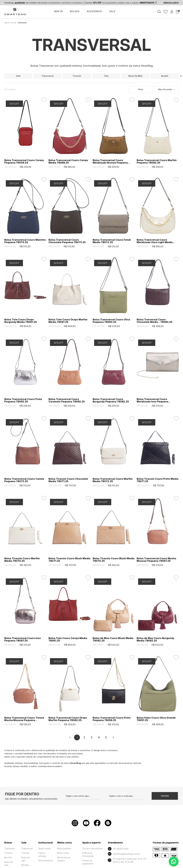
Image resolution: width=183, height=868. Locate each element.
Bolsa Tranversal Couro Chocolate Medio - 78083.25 (154, 321)
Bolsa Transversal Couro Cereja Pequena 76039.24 (24, 161)
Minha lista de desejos (64, 859)
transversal (48, 76)
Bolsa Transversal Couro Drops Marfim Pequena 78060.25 (68, 719)
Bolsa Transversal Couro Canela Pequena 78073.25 (24, 480)
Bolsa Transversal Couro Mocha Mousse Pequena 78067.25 (156, 560)
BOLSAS (75, 11)
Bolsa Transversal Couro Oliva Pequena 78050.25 (111, 321)
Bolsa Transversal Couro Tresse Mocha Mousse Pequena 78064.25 (24, 719)
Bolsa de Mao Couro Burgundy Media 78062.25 (155, 639)
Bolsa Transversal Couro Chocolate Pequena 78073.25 (67, 241)
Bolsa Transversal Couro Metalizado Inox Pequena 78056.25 (152, 400)
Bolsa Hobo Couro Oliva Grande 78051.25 (156, 719)
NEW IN (58, 11)
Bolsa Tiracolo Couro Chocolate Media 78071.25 (68, 480)
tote (106, 76)
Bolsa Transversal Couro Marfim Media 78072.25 (113, 480)
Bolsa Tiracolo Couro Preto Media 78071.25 (158, 480)
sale (18, 76)
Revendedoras (46, 861)
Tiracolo (8, 853)
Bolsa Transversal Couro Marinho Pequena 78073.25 (25, 241)
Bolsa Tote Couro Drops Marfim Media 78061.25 (68, 321)
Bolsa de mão (9, 863)
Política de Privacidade (88, 854)
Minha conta (63, 853)
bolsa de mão (135, 76)
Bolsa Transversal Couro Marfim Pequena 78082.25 (157, 161)
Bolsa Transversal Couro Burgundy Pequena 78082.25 (111, 400)
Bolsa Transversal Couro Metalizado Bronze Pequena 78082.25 (110, 161)
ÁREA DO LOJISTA (171, 3)
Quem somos (45, 848)
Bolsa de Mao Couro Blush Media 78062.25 (113, 639)
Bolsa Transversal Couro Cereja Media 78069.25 (68, 161)
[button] (181, 76)
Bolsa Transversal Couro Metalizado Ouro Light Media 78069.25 (155, 241)
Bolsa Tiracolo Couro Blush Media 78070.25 (114, 560)
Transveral (9, 848)
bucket (165, 76)
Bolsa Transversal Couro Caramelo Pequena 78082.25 (67, 400)
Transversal (27, 848)
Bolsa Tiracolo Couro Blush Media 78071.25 (69, 560)
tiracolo (77, 76)
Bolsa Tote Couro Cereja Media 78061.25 (68, 639)
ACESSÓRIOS (94, 11)
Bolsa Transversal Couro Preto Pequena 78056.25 (112, 719)
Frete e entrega (42, 854)
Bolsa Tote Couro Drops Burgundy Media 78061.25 (21, 321)
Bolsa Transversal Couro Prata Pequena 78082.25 (23, 400)
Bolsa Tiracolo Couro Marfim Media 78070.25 (22, 560)
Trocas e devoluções (93, 848)
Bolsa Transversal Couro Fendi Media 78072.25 (112, 241)
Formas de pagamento (88, 862)
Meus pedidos (64, 848)
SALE (112, 11)
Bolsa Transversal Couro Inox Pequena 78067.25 (23, 639)
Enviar (165, 796)
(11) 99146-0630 (118, 849)
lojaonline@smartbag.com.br (124, 854)
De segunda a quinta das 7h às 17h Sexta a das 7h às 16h (127, 860)
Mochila (8, 857)
